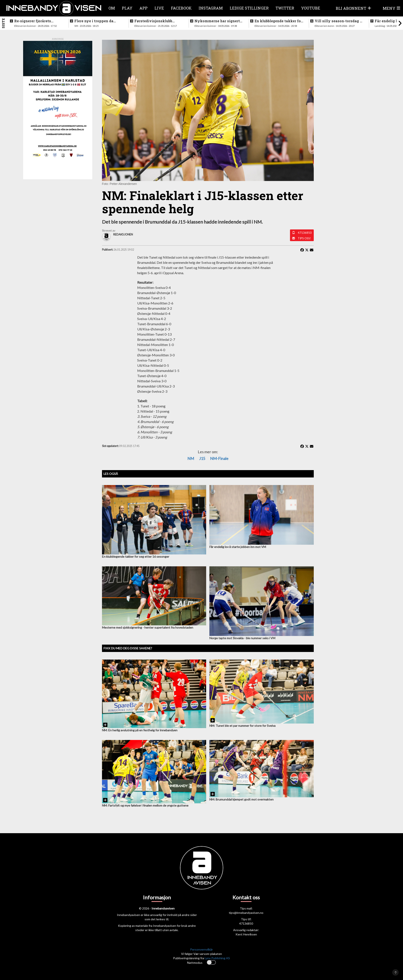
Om (112, 8)
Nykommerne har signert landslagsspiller (217, 21)
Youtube (311, 8)
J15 (202, 458)
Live (159, 8)
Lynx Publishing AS (217, 958)
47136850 (305, 233)
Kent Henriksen (246, 934)
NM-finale (219, 458)
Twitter (285, 8)
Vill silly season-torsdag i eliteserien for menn (338, 21)
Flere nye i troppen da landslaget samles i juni (96, 21)
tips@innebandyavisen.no (246, 913)
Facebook (181, 8)
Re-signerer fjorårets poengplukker (33, 21)
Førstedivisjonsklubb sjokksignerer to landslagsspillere (153, 21)
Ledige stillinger (249, 8)
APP (143, 8)
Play (127, 8)
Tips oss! (304, 238)
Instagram (211, 8)
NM (191, 458)
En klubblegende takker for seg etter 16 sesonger (278, 21)
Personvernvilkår (201, 949)
